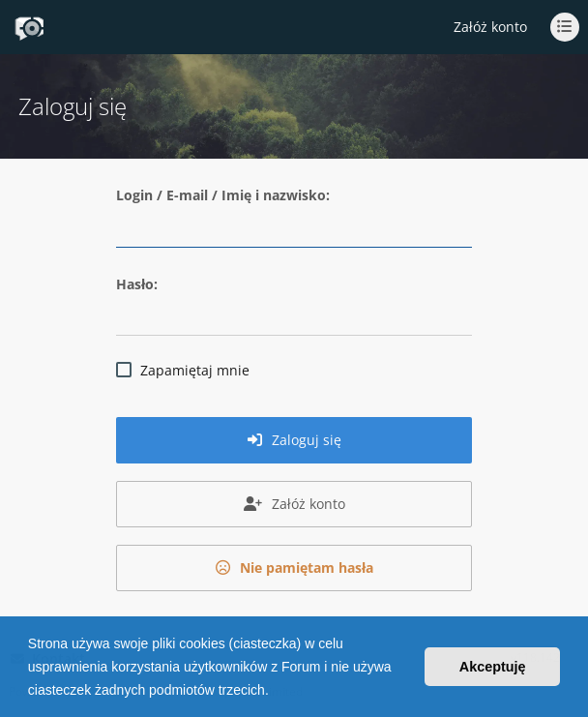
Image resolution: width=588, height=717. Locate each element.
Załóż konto (490, 27)
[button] (276, 692)
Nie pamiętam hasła (294, 568)
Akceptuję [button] (493, 667)
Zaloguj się (294, 440)
